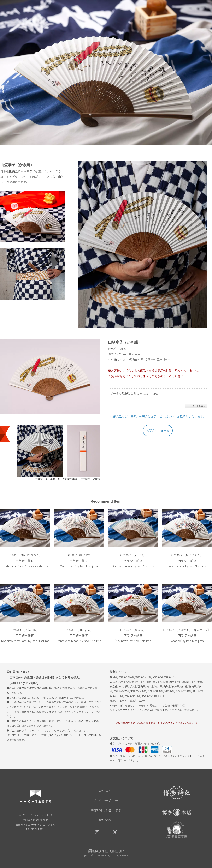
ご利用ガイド (106, 791)
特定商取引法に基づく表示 (106, 810)
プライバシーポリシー (106, 800)
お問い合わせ (106, 820)
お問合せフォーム (158, 430)
